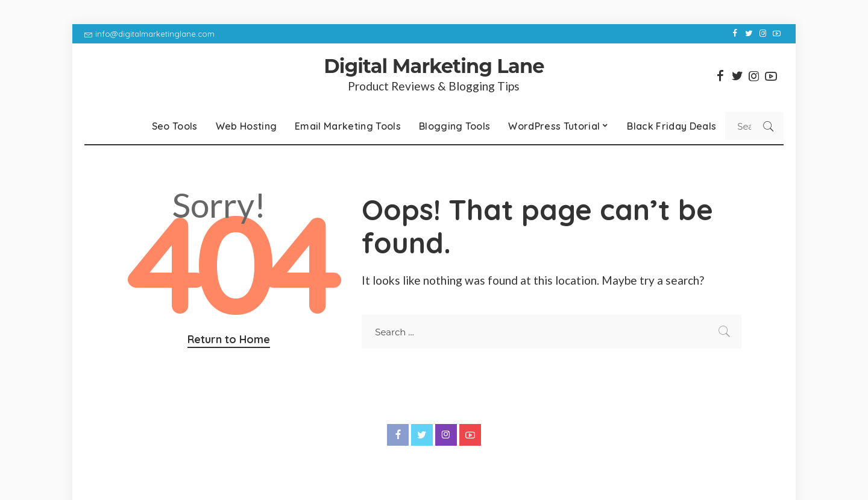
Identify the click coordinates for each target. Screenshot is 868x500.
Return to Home (229, 339)
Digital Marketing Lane (434, 66)
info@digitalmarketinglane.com (149, 34)
